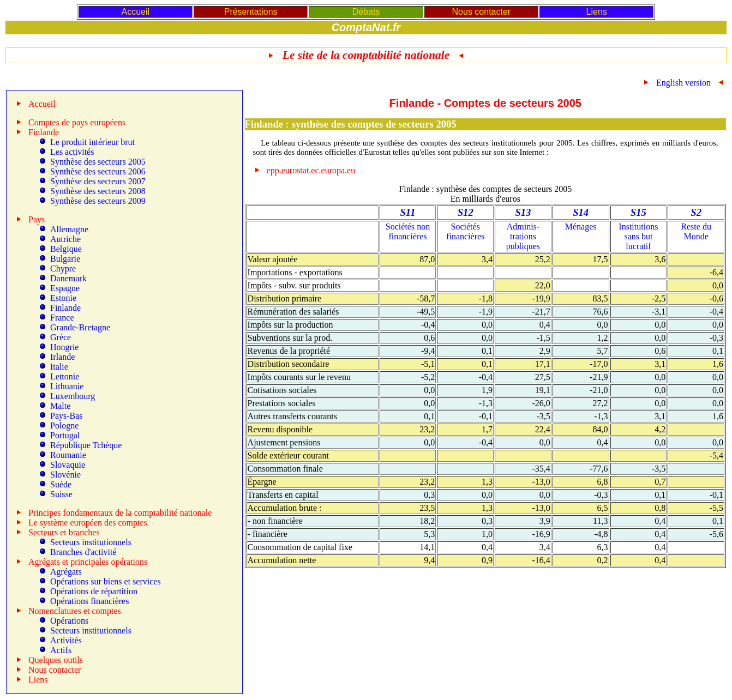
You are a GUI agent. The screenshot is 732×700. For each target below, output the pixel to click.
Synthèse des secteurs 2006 (98, 171)
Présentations (251, 12)
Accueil (135, 12)
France (62, 318)
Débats (366, 12)
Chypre (63, 268)
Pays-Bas (67, 416)
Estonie (63, 298)
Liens (597, 12)
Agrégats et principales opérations (88, 562)
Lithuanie (67, 386)
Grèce (61, 337)
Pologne (64, 426)
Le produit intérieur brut (92, 142)
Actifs (61, 650)
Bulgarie (65, 259)
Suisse (61, 494)
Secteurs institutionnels (91, 542)
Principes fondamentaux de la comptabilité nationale (120, 513)
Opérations (69, 621)
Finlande (65, 308)
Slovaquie (68, 465)
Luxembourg (73, 396)
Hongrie (64, 347)
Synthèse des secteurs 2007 (98, 181)
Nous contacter (482, 12)
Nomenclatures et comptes (75, 611)
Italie (59, 367)
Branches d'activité (83, 552)
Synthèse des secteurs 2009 (98, 201)
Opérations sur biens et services (106, 581)
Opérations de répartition (94, 591)
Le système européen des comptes (88, 523)
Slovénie (65, 475)
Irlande (62, 357)
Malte (60, 406)
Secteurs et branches (64, 532)
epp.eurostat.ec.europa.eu (311, 170)
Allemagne (69, 229)
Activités (66, 640)
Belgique (66, 249)
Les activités (72, 152)
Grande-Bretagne (80, 327)
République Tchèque (86, 445)
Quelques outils (56, 660)
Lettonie (65, 376)
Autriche (65, 239)
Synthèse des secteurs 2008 (98, 191)
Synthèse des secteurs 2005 (98, 162)
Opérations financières (89, 601)
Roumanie (68, 455)
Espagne (65, 288)
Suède (61, 484)
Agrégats (66, 572)
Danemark (68, 278)
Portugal (65, 435)
